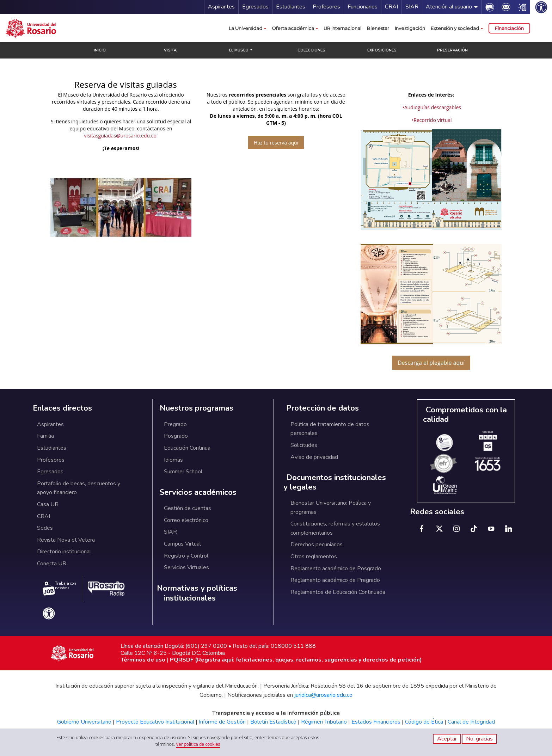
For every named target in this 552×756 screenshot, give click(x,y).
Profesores (326, 7)
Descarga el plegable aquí (431, 363)
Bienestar (378, 28)
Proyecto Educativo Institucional (155, 722)
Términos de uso (143, 660)
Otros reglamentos (314, 557)
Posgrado (176, 436)
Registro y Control (186, 556)
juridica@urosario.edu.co (323, 695)
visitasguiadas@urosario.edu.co (120, 136)
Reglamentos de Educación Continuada (338, 592)
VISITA (170, 50)
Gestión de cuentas (188, 508)
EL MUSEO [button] (239, 50)
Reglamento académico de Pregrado (335, 580)
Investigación (410, 28)
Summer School (183, 472)
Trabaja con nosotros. (59, 588)
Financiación (509, 28)
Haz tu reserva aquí (276, 143)
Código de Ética (424, 722)
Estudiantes (291, 7)
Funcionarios (363, 7)
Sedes (45, 528)
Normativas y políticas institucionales (197, 593)
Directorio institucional (64, 552)
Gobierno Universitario (84, 722)
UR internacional (342, 28)
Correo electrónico (186, 520)
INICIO (100, 50)
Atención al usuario (449, 7)
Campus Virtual (182, 544)
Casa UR (48, 504)
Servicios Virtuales (186, 567)
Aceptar (447, 739)
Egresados (255, 7)
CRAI (391, 7)
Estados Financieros (376, 722)
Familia (45, 436)
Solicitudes (304, 445)
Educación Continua (187, 448)
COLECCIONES (311, 50)
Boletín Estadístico (273, 722)
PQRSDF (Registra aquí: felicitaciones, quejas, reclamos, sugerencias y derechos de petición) (296, 660)
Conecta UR (52, 564)
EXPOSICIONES (382, 50)
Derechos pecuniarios (317, 545)
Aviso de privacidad (314, 457)
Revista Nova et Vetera (66, 540)
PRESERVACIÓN (452, 50)
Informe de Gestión (222, 722)
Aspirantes (221, 7)
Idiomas (173, 460)
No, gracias (479, 739)
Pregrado (175, 424)
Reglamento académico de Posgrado (336, 568)
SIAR (412, 7)
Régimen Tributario (324, 722)
